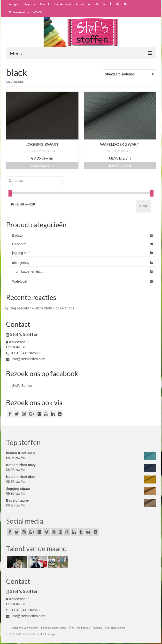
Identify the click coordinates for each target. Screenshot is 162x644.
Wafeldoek (20, 281)
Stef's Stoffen (22, 386)
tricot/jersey (21, 263)
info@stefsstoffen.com (26, 359)
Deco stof (19, 244)
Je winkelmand (25, 12)
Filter (144, 206)
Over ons (67, 308)
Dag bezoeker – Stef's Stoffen (32, 308)
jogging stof (21, 253)
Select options (42, 165)
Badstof (18, 235)
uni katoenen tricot (30, 271)
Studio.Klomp (47, 634)
